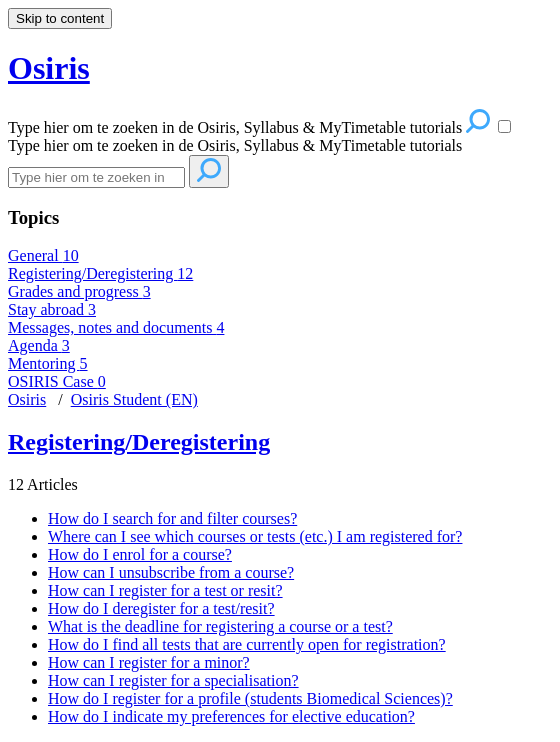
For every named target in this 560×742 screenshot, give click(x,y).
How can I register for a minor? (149, 662)
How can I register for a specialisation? (173, 680)
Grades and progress (79, 291)
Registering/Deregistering (100, 273)
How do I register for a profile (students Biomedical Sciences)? (250, 698)
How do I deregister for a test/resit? (161, 608)
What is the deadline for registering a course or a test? (220, 626)
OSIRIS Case (57, 381)
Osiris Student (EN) (134, 399)
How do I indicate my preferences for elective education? (231, 716)
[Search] (96, 177)
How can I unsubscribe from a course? (171, 572)
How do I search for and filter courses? (172, 518)
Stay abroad (52, 309)
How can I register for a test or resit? (165, 590)
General (43, 255)
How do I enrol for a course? (140, 554)
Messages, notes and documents (116, 327)
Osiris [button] (49, 68)
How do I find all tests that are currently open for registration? (247, 644)
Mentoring (48, 363)
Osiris (27, 399)
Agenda (39, 345)
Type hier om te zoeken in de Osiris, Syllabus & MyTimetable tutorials (235, 145)
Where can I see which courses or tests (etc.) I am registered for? (255, 536)
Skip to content (60, 18)
